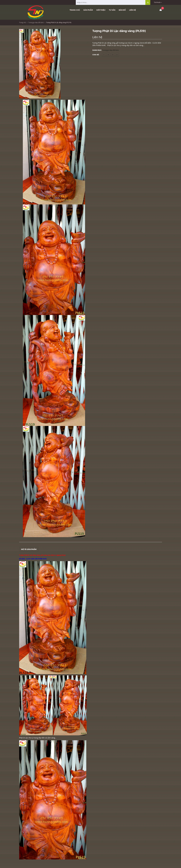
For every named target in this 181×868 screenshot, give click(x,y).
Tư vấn (112, 10)
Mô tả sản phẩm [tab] (29, 549)
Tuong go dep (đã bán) (36, 22)
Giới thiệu (101, 10)
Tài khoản (158, 2)
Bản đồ (122, 10)
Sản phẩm (88, 10)
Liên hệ (132, 10)
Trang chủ (75, 10)
